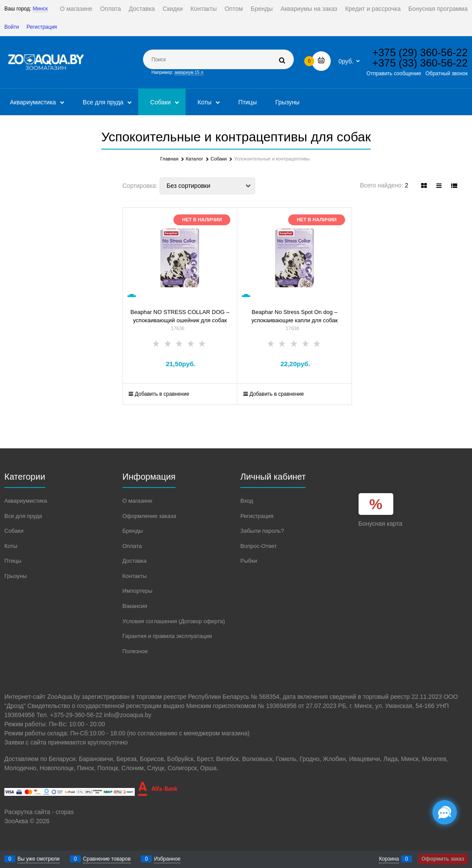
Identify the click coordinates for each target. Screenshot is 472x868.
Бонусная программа (438, 9)
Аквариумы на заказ (309, 9)
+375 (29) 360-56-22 (420, 52)
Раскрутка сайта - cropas (39, 812)
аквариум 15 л (189, 72)
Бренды (262, 9)
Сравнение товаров (107, 859)
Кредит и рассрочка (373, 9)
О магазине (76, 9)
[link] (424, 186)
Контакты (203, 9)
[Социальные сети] (445, 812)
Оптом (234, 9)
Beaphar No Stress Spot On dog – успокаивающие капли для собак (294, 316)
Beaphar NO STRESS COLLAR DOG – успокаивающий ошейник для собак (180, 316)
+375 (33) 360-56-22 (420, 63)
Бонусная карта (381, 524)
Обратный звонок (447, 73)
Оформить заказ (443, 859)
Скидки (173, 9)
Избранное (167, 859)
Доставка (142, 9)
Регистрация (42, 27)
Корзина (389, 859)
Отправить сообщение (394, 73)
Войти (12, 27)
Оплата (110, 9)
